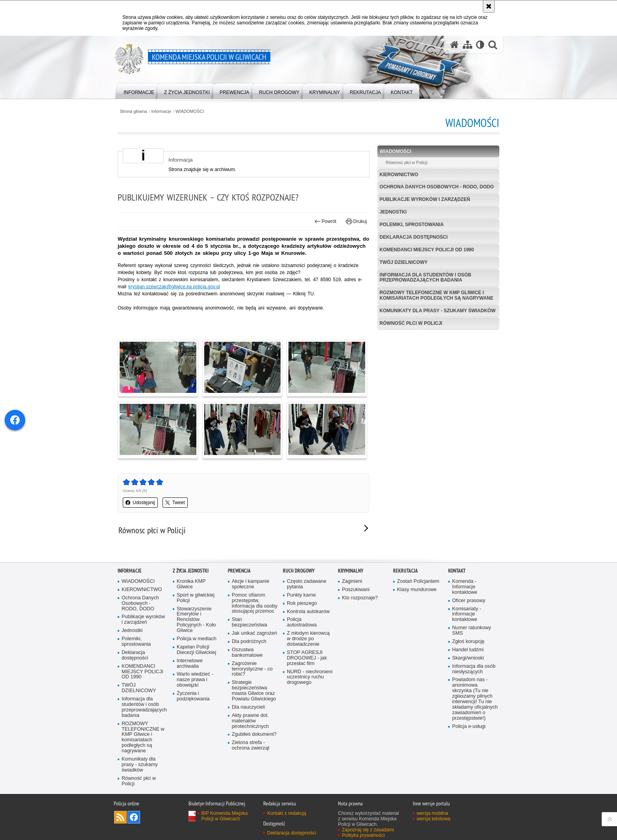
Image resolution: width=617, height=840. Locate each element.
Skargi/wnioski (468, 658)
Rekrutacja (405, 571)
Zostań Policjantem (418, 581)
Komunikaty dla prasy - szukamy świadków (438, 311)
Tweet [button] (175, 503)
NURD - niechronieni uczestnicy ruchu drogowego (310, 677)
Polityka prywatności (363, 835)
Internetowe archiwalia (190, 664)
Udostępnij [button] (140, 503)
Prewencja (239, 571)
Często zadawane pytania (307, 584)
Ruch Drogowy (299, 571)
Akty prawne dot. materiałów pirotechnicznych (250, 721)
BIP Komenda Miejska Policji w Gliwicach (225, 816)
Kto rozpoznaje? (360, 598)
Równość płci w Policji (411, 323)
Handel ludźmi (468, 650)
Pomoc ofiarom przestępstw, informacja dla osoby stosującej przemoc (255, 603)
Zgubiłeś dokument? (254, 734)
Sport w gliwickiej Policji (196, 598)
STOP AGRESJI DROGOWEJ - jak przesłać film (307, 658)
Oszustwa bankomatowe (247, 653)
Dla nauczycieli (248, 707)
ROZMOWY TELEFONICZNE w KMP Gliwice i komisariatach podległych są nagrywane (437, 295)
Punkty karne (301, 595)
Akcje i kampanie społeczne (250, 584)
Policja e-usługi (469, 727)
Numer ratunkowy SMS (472, 631)
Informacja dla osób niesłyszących (474, 669)
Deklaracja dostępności (414, 237)
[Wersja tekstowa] (480, 45)
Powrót (325, 221)
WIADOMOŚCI (190, 111)
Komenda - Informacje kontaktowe (465, 587)
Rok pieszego (302, 603)
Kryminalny (351, 571)
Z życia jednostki (191, 571)
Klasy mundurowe (417, 590)
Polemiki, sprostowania (412, 225)
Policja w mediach (197, 639)
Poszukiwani (356, 590)
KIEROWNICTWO (399, 175)
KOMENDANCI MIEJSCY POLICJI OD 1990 (427, 250)
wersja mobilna (432, 813)
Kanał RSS (120, 817)
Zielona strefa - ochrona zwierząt (250, 745)
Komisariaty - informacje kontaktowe (467, 614)
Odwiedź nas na (134, 817)
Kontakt (457, 571)
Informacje (161, 111)
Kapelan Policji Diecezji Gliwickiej (196, 650)
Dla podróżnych (249, 642)
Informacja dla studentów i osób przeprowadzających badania (426, 277)
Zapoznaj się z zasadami (368, 830)
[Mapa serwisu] (467, 45)
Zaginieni (352, 581)
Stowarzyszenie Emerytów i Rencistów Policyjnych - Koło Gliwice (196, 620)
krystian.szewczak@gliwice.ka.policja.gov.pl (174, 287)
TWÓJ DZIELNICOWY (404, 262)
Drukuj (356, 221)
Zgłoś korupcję (468, 642)
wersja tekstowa (433, 819)
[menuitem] (139, 91)
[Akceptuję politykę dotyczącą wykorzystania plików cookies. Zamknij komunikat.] (489, 6)
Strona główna (133, 111)
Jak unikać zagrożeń (254, 633)
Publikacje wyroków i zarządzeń (425, 199)
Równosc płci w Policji (406, 162)
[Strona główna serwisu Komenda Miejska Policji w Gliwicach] (454, 45)
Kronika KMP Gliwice (191, 584)
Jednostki (393, 212)
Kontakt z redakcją (287, 813)
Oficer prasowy (469, 601)
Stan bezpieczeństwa (249, 622)
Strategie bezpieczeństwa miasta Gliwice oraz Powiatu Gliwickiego (254, 691)
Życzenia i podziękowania (193, 696)
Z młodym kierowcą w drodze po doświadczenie (308, 639)
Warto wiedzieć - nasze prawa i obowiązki (195, 680)
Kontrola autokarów (308, 612)
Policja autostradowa (302, 622)
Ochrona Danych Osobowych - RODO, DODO (437, 187)
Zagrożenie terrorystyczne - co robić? (252, 669)
